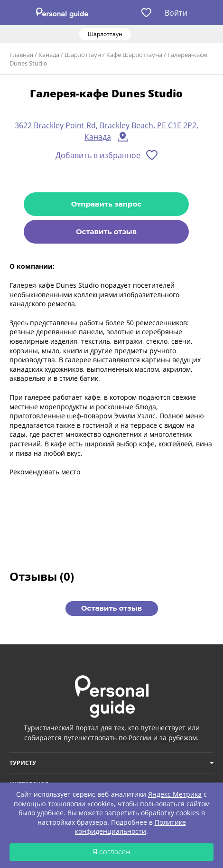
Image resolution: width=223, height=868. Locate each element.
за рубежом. (179, 738)
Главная (21, 55)
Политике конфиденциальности (130, 827)
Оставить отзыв (106, 231)
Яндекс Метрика (175, 794)
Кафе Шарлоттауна (134, 55)
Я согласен (111, 852)
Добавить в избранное (98, 155)
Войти (176, 13)
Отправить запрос (106, 204)
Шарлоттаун (83, 55)
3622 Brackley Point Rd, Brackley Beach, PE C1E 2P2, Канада (107, 131)
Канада (49, 55)
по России (135, 738)
